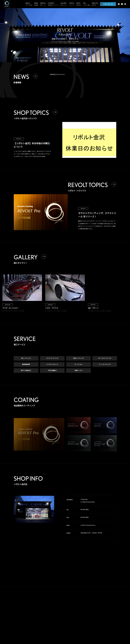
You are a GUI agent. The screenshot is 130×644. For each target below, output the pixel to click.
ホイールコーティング (105, 358)
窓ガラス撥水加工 (26, 371)
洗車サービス (79, 371)
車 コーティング (26, 358)
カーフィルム (78, 364)
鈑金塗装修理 (26, 364)
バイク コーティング (52, 358)
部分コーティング (79, 358)
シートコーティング (105, 364)
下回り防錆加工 (52, 371)
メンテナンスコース (52, 364)
